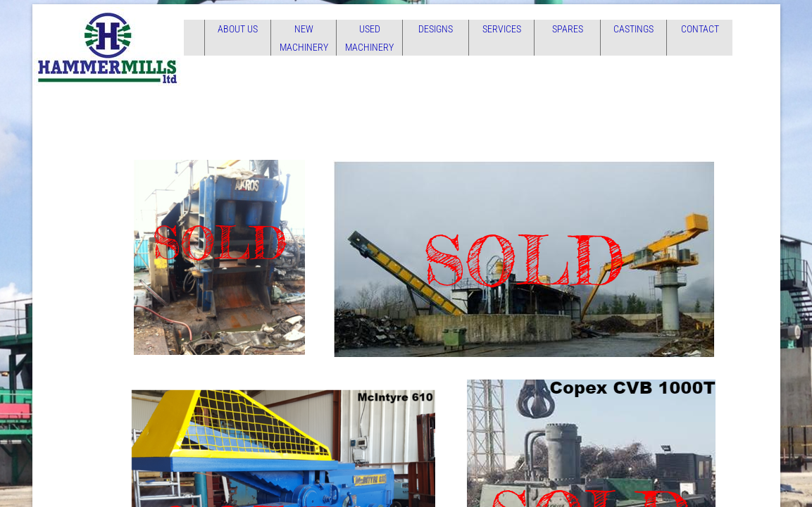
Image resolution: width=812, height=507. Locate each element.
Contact (700, 29)
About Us (238, 29)
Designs (436, 29)
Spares (568, 29)
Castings (633, 29)
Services (502, 29)
